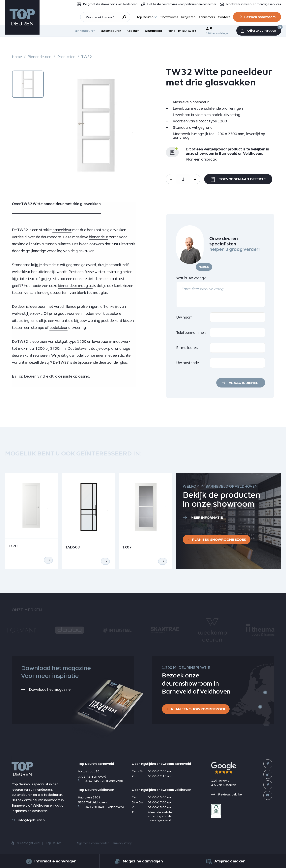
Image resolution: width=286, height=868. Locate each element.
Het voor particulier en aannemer (182, 4)
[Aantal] (183, 179)
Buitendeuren (111, 31)
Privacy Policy (122, 843)
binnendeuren (41, 790)
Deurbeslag (154, 31)
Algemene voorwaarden (93, 843)
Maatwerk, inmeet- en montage (254, 4)
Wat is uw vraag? (191, 278)
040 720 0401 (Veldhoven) (101, 807)
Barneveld (20, 806)
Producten (66, 57)
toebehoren (53, 795)
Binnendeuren (85, 31)
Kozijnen (133, 31)
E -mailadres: (187, 348)
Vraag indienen (244, 383)
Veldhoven (41, 806)
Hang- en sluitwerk (182, 31)
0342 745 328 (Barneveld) (100, 781)
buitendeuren (22, 795)
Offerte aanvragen (259, 30)
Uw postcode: (188, 363)
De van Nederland (110, 4)
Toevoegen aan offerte (238, 179)
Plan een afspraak (201, 159)
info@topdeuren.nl (29, 820)
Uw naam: (185, 317)
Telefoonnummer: (191, 333)
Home (17, 57)
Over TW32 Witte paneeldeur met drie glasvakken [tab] (56, 204)
